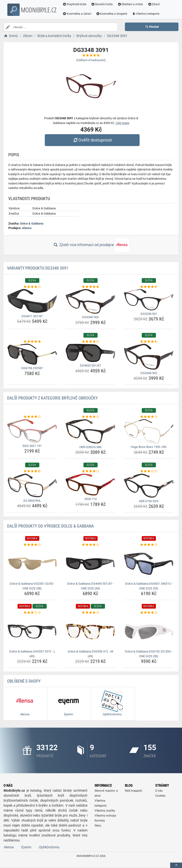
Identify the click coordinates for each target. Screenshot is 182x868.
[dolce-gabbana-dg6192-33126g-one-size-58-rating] (149, 613)
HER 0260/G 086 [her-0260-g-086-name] (90, 447)
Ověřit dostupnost (92, 140)
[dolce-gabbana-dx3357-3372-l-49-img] (32, 631)
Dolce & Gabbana (32, 223)
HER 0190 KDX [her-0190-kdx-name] (149, 501)
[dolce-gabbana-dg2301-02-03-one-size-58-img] (32, 564)
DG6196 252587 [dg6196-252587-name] (32, 368)
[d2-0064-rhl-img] (32, 485)
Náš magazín (134, 791)
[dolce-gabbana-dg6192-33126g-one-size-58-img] (149, 631)
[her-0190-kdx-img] (149, 486)
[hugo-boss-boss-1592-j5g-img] (149, 431)
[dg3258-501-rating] (149, 287)
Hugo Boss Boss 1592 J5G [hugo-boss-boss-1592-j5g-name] (149, 447)
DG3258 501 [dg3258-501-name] (149, 314)
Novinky (100, 821)
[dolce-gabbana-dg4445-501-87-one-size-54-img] (90, 564)
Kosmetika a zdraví (77, 14)
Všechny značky (105, 811)
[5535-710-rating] (90, 471)
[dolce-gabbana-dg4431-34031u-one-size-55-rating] (149, 545)
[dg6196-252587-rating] (32, 342)
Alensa (27, 228)
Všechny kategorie (146, 14)
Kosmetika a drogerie (112, 14)
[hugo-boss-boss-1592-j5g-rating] (149, 417)
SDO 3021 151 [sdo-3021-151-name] (32, 446)
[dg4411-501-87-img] (32, 301)
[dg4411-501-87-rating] (32, 287)
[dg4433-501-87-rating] (90, 342)
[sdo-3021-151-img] (32, 431)
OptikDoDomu (49, 847)
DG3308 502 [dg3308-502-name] (149, 373)
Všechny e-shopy (105, 816)
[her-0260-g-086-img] (90, 431)
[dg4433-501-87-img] (90, 353)
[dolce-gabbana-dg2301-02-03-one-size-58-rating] (32, 545)
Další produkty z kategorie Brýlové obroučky (52, 398)
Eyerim (26, 847)
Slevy (98, 826)
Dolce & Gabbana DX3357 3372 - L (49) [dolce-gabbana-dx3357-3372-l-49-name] (32, 654)
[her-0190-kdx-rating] (149, 471)
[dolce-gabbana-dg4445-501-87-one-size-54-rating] (90, 545)
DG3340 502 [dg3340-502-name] (91, 317)
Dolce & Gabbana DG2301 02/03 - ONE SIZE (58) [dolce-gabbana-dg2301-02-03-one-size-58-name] (32, 586)
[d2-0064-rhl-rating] (32, 471)
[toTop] (176, 865)
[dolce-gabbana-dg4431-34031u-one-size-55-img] (149, 564)
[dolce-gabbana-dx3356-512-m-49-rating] (90, 613)
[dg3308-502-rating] (149, 342)
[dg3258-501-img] (149, 300)
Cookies (160, 796)
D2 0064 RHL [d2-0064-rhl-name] (32, 501)
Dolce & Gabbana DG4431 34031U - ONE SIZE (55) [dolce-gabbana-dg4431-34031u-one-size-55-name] (149, 586)
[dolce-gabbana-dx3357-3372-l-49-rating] (32, 613)
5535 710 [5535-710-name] (91, 499)
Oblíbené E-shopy (24, 681)
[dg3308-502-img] (149, 357)
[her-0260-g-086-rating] (90, 417)
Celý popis (123, 123)
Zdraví (154, 4)
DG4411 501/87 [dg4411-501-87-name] (32, 316)
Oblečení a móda (130, 4)
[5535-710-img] (90, 485)
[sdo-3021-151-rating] (32, 417)
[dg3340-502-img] (90, 301)
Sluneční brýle (102, 4)
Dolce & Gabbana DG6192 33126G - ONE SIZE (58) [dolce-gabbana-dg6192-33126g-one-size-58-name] (149, 654)
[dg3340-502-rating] (90, 287)
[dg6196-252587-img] (32, 354)
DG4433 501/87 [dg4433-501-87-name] (90, 365)
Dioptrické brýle (74, 4)
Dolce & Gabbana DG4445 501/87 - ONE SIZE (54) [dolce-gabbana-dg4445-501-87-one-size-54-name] (90, 586)
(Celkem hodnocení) (91, 60)
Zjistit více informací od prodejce (91, 245)
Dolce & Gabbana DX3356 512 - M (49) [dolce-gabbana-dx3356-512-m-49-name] (90, 654)
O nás (159, 791)
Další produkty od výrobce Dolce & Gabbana (50, 526)
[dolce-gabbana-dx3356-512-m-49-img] (90, 631)
